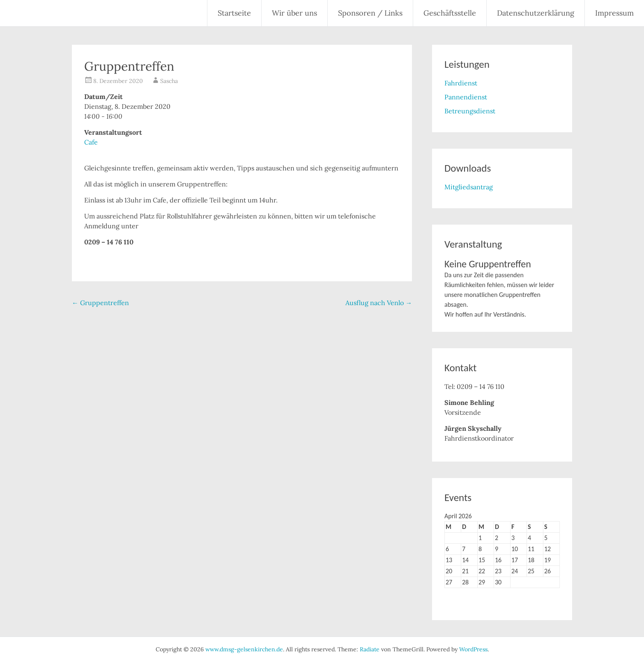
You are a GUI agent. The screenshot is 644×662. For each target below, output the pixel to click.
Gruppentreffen (100, 303)
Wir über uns (294, 13)
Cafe (91, 142)
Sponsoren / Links (370, 13)
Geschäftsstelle (450, 13)
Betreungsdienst (470, 111)
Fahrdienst (461, 83)
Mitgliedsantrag (469, 187)
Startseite (234, 13)
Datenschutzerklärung (536, 13)
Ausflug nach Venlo (379, 303)
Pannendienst (466, 97)
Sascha (169, 81)
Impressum (614, 13)
